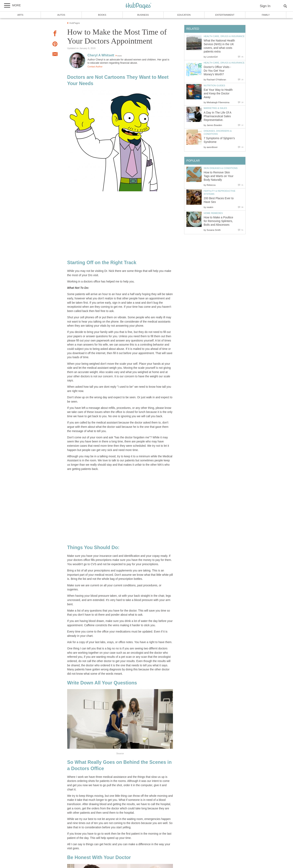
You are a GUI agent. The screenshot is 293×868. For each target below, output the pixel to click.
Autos (61, 15)
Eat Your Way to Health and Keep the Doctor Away (218, 94)
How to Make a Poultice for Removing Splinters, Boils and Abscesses (218, 221)
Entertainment (225, 15)
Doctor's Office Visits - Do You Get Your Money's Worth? (217, 71)
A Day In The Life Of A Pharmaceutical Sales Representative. (218, 116)
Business (143, 15)
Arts (20, 15)
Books (102, 15)
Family (266, 15)
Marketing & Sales (215, 108)
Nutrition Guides (214, 85)
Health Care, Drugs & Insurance (224, 36)
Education (184, 15)
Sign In (265, 6)
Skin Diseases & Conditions (221, 168)
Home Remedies (213, 213)
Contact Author (95, 67)
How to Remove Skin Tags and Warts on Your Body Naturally (219, 176)
